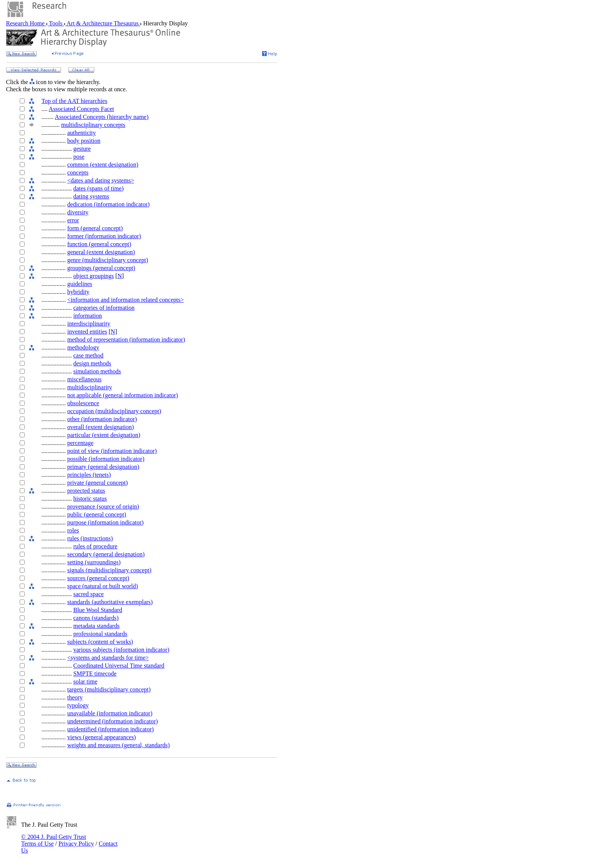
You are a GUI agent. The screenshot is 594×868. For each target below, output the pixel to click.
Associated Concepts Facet (81, 109)
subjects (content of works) (100, 642)
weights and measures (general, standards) (118, 745)
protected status (86, 491)
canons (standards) (96, 618)
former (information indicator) (104, 236)
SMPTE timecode (95, 674)
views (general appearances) (101, 737)
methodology (83, 347)
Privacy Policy (76, 844)
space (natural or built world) (102, 586)
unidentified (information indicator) (110, 729)
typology (78, 705)
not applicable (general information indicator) (122, 395)
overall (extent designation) (100, 427)
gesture (82, 149)
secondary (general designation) (106, 554)
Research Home (26, 23)
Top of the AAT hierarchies (74, 101)
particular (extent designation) (104, 435)
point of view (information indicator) (112, 451)
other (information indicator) (102, 419)
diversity (78, 212)
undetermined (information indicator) (112, 721)
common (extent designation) (103, 165)
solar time (85, 681)
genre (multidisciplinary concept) (107, 260)
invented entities (87, 332)
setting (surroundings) (94, 562)
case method (88, 355)
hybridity (78, 292)
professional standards (100, 634)
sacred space (88, 594)
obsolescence (83, 403)
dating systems (91, 196)
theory (75, 697)
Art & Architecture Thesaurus (103, 23)
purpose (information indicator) (105, 522)
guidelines (80, 284)
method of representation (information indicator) (126, 340)
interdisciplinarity (89, 324)
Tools (56, 23)
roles (73, 530)
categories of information (104, 308)
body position (84, 141)
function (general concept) (99, 244)
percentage (80, 443)
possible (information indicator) (106, 459)
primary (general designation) (103, 467)
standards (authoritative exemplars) (110, 602)
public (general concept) (96, 514)
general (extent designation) (101, 252)
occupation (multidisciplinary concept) (114, 411)
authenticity (81, 133)
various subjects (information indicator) (121, 650)
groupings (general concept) (101, 268)
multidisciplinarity (89, 387)
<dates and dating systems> (101, 180)
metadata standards (96, 626)
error (73, 220)
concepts (78, 173)
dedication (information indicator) (108, 204)
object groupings (93, 276)
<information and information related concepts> (125, 300)
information (88, 316)
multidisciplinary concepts (93, 125)
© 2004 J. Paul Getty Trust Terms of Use (54, 840)
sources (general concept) (98, 578)
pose (79, 157)
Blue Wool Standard (98, 610)
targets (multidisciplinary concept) (109, 689)
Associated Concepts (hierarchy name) (102, 117)
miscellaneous (84, 379)
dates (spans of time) (98, 188)
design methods (92, 363)
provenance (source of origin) (103, 507)
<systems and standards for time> (108, 658)
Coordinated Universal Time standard (119, 666)
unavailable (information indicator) (110, 713)
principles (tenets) (89, 475)
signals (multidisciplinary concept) (109, 570)
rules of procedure (95, 546)
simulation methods (97, 371)
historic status (90, 499)
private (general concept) (97, 483)
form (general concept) (95, 228)
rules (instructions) (90, 538)
